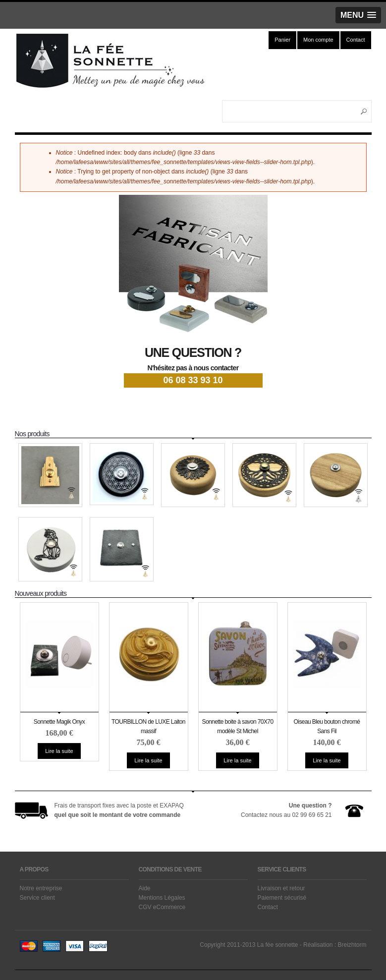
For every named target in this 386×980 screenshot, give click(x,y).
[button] (358, 15)
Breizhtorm (352, 945)
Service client (37, 898)
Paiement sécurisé (282, 898)
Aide (145, 888)
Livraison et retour (281, 888)
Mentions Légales (162, 898)
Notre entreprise (41, 888)
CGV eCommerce (162, 907)
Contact (356, 40)
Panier (282, 40)
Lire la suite (63, 753)
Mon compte (318, 40)
